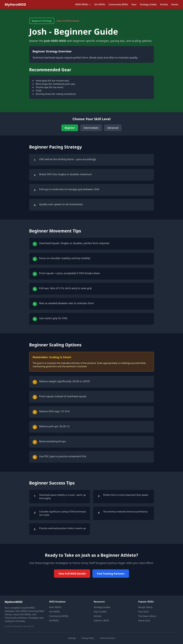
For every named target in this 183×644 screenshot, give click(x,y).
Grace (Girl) (144, 621)
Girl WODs (100, 4)
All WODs (54, 621)
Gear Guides (100, 612)
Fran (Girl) (143, 612)
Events (175, 4)
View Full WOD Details (72, 574)
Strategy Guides (148, 4)
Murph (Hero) (145, 607)
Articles (164, 4)
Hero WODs (55, 607)
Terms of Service (107, 638)
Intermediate (91, 128)
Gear (134, 4)
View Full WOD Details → (69, 21)
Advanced (113, 128)
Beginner (70, 128)
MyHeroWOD (15, 4)
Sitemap (72, 638)
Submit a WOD (101, 621)
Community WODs (118, 4)
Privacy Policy (88, 638)
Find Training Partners (111, 574)
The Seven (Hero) (147, 616)
